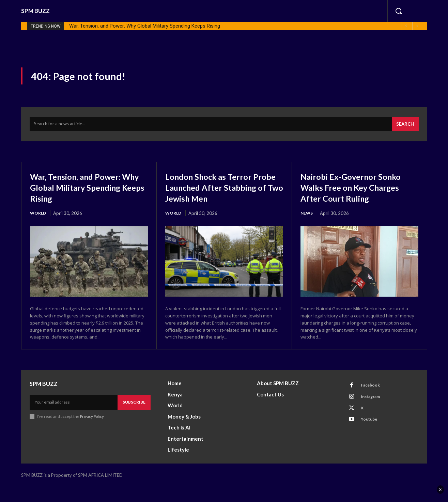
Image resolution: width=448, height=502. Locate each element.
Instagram (373, 414)
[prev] (406, 26)
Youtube (371, 439)
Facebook (372, 401)
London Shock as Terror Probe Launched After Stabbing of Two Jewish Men (216, 196)
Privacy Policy (92, 432)
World (39, 217)
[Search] (404, 128)
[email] (74, 418)
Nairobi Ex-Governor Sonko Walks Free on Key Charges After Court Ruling (359, 191)
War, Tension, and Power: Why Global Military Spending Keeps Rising (145, 26)
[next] (417, 26)
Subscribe (134, 418)
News (307, 217)
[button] (399, 11)
